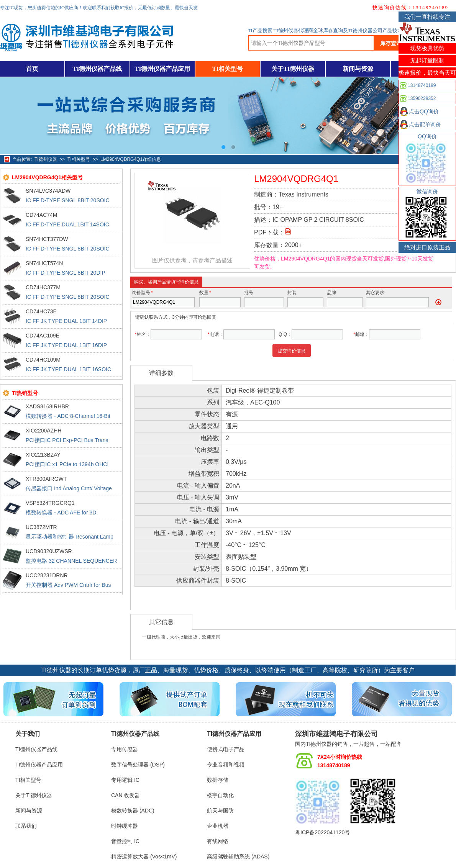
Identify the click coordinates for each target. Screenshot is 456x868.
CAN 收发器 (125, 795)
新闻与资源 (358, 69)
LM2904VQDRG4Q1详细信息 (131, 159)
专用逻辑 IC (125, 780)
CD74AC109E (43, 336)
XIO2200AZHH (43, 431)
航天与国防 (220, 811)
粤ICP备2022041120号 (322, 832)
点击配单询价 (425, 124)
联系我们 (26, 826)
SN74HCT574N (44, 263)
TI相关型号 (228, 69)
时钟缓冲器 (125, 826)
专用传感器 (125, 749)
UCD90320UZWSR (49, 551)
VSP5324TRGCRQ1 (50, 503)
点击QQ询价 (424, 111)
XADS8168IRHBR (47, 406)
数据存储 (218, 780)
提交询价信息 (292, 351)
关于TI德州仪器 (293, 69)
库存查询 (391, 43)
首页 (32, 69)
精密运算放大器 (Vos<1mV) (144, 857)
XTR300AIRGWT (46, 479)
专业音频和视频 (226, 765)
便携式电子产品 (226, 749)
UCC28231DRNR (47, 575)
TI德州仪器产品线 (98, 69)
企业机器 (218, 826)
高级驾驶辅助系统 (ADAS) (238, 857)
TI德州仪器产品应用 (163, 69)
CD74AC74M (41, 215)
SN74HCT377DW (47, 239)
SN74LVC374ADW (48, 191)
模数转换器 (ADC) (133, 811)
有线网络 (218, 841)
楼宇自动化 (220, 795)
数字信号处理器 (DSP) (138, 765)
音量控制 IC (125, 841)
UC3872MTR (41, 527)
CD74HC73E (41, 311)
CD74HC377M (43, 287)
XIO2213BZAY (43, 455)
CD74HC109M (43, 360)
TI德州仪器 (46, 159)
